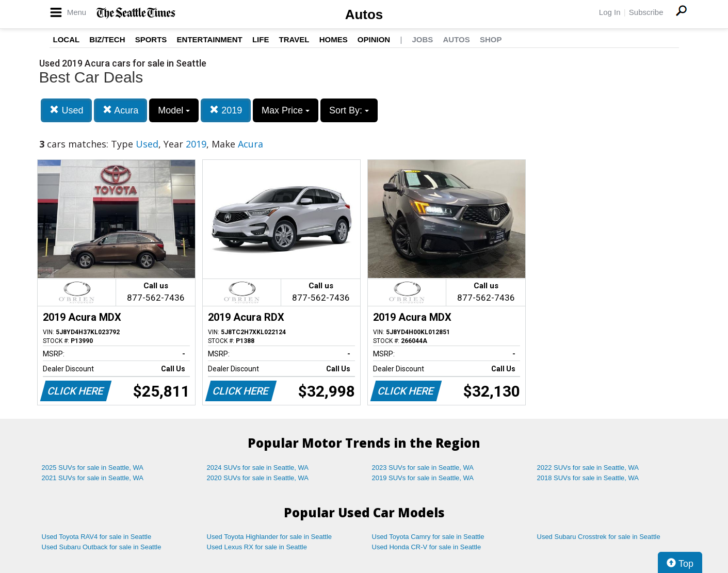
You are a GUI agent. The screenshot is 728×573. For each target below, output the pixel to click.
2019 (226, 110)
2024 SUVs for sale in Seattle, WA (258, 468)
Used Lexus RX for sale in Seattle (257, 547)
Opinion (374, 39)
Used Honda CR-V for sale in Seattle (427, 547)
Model (174, 110)
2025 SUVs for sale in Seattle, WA (93, 468)
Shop (491, 39)
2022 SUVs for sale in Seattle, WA (588, 468)
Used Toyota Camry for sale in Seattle (428, 537)
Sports (151, 39)
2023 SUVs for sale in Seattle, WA (423, 468)
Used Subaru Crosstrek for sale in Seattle (599, 537)
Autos (364, 14)
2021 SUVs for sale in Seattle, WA (93, 478)
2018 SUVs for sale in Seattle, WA (588, 478)
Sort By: (349, 110)
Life (261, 39)
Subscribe (646, 12)
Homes (334, 39)
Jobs (422, 39)
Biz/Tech (107, 39)
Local (67, 39)
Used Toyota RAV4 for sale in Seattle (97, 537)
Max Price (286, 110)
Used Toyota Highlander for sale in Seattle (270, 537)
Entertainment (210, 39)
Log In (610, 12)
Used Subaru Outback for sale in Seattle (102, 547)
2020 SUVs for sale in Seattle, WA (258, 478)
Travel (294, 39)
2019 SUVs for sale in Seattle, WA (423, 478)
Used (66, 110)
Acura (120, 110)
